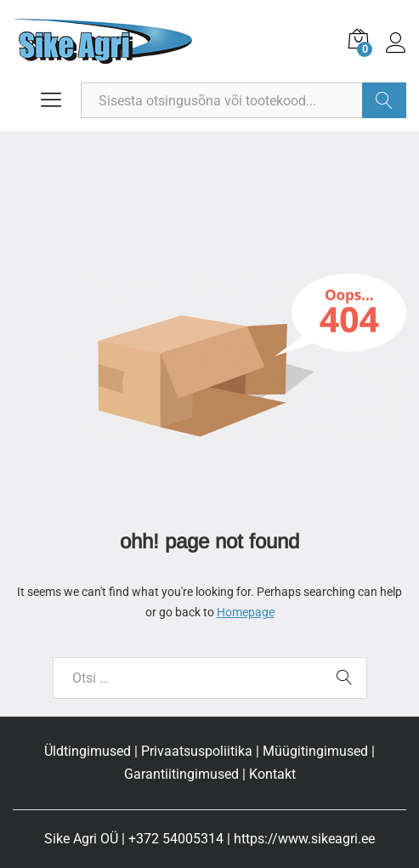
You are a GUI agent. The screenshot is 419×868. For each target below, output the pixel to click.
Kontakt (272, 774)
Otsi (384, 100)
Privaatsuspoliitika (197, 751)
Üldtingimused (88, 751)
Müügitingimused (315, 751)
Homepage (246, 612)
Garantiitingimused (181, 774)
